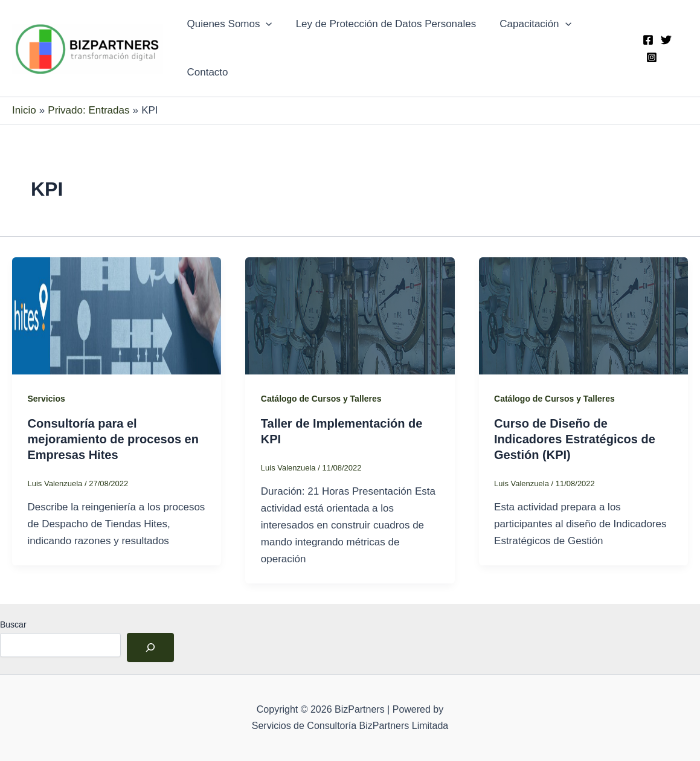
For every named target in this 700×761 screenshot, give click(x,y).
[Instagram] (650, 57)
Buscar (13, 625)
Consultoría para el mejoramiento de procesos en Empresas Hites (113, 439)
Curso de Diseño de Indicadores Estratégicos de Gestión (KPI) (575, 439)
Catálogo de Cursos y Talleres (321, 399)
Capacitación (528, 24)
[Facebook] (647, 40)
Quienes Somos (228, 24)
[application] (265, 24)
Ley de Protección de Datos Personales (381, 24)
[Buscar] (150, 647)
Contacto (206, 72)
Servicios (47, 399)
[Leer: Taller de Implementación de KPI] (350, 315)
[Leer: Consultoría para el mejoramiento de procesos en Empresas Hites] (117, 315)
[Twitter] (665, 40)
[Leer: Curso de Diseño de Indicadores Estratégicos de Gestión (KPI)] (583, 315)
